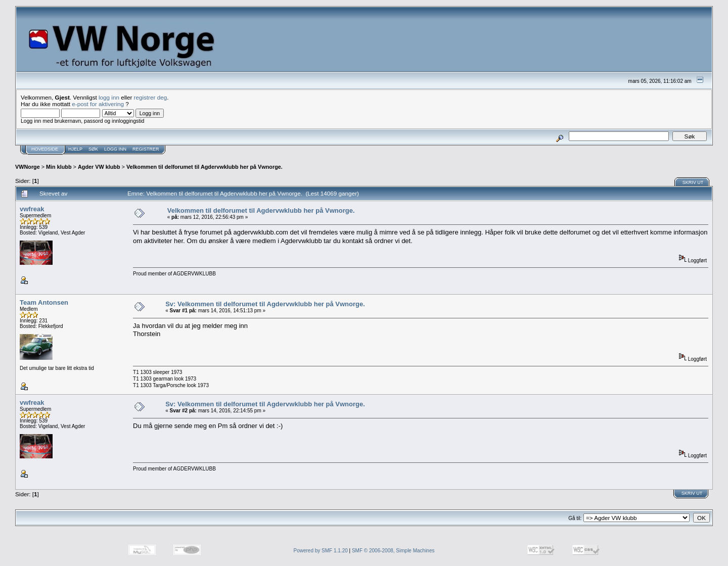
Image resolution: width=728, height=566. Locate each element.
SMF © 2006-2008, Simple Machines (393, 551)
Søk (93, 149)
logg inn (109, 97)
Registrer (146, 149)
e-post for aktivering (98, 104)
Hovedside (45, 149)
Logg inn (115, 149)
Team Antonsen (44, 302)
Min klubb (59, 167)
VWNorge (28, 167)
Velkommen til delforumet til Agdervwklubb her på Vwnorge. (204, 167)
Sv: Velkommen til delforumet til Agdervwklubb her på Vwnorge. (265, 304)
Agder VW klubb (99, 167)
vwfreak (32, 209)
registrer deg (151, 97)
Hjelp (75, 149)
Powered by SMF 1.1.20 (321, 551)
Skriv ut (693, 182)
